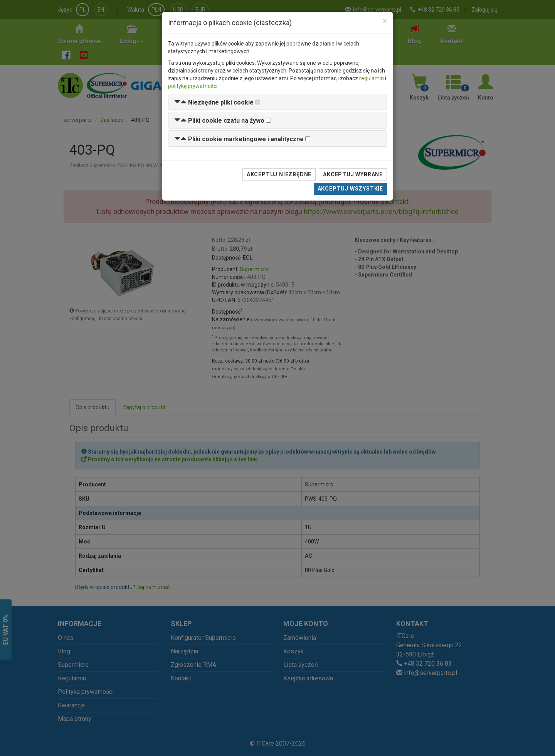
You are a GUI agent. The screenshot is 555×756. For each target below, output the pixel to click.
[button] (214, 102)
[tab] (277, 102)
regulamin (372, 78)
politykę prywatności (193, 86)
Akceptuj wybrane (353, 174)
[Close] (385, 21)
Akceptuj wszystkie (350, 189)
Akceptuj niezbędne (279, 174)
